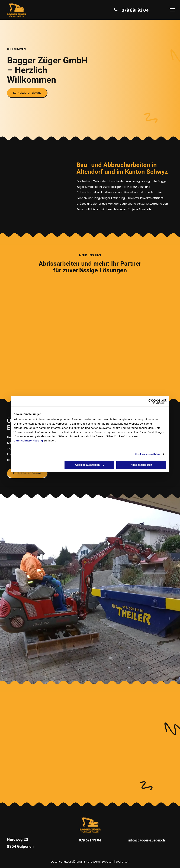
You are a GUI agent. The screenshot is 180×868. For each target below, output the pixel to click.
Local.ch (108, 862)
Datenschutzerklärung (28, 440)
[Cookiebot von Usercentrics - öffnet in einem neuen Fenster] (151, 401)
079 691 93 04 (90, 840)
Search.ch (122, 862)
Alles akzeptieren (141, 465)
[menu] (172, 10)
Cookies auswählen (147, 454)
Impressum (92, 862)
